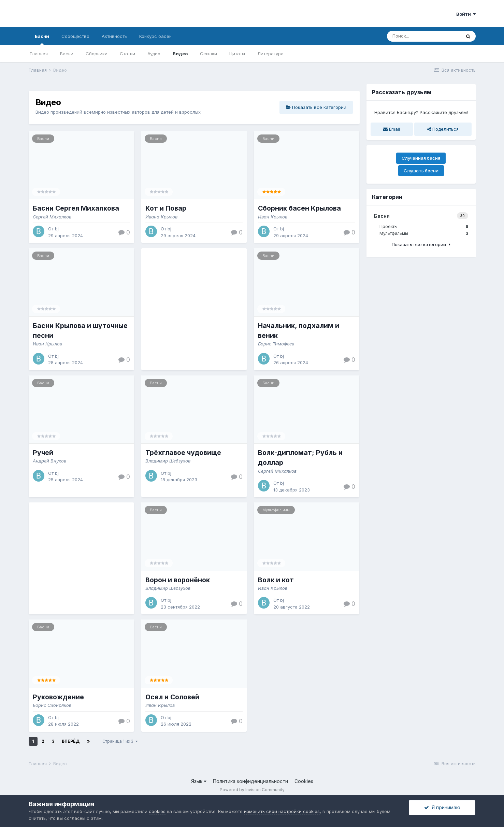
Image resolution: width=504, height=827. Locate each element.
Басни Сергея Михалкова (76, 208)
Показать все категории (316, 107)
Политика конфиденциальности (250, 781)
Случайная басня (421, 158)
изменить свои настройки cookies (282, 811)
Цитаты (237, 54)
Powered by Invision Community (252, 790)
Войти (466, 14)
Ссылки (208, 54)
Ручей (43, 453)
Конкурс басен (155, 36)
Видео (180, 54)
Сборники (97, 54)
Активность (114, 36)
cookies (157, 811)
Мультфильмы (276, 510)
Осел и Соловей (172, 697)
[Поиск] (424, 36)
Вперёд (71, 741)
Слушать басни (421, 171)
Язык (199, 781)
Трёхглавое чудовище (183, 453)
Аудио (154, 54)
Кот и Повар (166, 208)
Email (392, 129)
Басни (42, 39)
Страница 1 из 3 (120, 741)
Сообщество (75, 36)
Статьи (127, 54)
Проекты (424, 226)
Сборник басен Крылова (299, 208)
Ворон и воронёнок (178, 580)
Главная (39, 54)
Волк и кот (276, 580)
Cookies (304, 781)
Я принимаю (442, 807)
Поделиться (443, 129)
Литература (270, 54)
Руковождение (58, 697)
